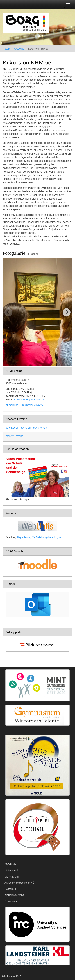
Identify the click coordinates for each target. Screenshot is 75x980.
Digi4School (11, 871)
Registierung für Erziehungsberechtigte (39, 537)
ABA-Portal (11, 864)
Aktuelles (19, 49)
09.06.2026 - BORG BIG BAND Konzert (27, 428)
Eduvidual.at (12, 901)
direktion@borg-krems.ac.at (28, 400)
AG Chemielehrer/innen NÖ (19, 883)
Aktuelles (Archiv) (14, 895)
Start (7, 49)
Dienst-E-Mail (12, 877)
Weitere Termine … (15, 436)
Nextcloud (10, 889)
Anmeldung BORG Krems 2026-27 (24, 405)
